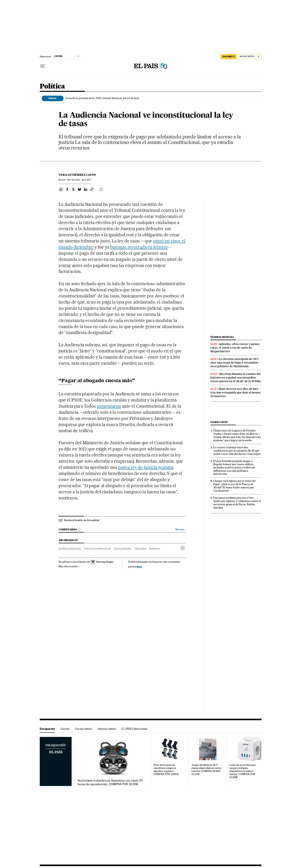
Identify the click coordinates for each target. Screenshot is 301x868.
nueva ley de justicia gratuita (146, 467)
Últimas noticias (222, 337)
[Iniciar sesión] (250, 57)
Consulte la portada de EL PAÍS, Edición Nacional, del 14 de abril (102, 98)
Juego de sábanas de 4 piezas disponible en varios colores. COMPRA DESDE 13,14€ (206, 770)
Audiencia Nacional (70, 549)
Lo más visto (219, 422)
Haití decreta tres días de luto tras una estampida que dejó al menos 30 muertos (236, 393)
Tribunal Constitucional (97, 549)
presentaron (109, 406)
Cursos (65, 729)
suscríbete (229, 57)
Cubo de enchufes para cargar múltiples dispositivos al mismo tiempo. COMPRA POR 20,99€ (243, 771)
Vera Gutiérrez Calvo (77, 175)
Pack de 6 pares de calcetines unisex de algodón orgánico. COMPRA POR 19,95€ (166, 770)
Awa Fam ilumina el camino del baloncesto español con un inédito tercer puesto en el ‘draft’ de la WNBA (236, 378)
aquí (139, 566)
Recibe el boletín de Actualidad (82, 520)
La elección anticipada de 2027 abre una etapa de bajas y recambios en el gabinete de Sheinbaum (235, 363)
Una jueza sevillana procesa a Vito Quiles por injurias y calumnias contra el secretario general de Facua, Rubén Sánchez (237, 503)
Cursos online (84, 729)
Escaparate (47, 729)
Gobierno (155, 549)
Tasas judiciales (122, 549)
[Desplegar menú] (43, 66)
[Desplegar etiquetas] (183, 548)
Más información (69, 566)
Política (52, 87)
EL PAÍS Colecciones (135, 729)
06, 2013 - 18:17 (79, 180)
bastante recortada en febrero (139, 247)
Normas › (180, 529)
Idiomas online (107, 729)
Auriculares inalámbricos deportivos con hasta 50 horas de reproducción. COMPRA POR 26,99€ (110, 782)
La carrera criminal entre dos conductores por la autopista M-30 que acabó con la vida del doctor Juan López (237, 451)
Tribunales (140, 549)
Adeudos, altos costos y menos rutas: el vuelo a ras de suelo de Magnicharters (235, 348)
